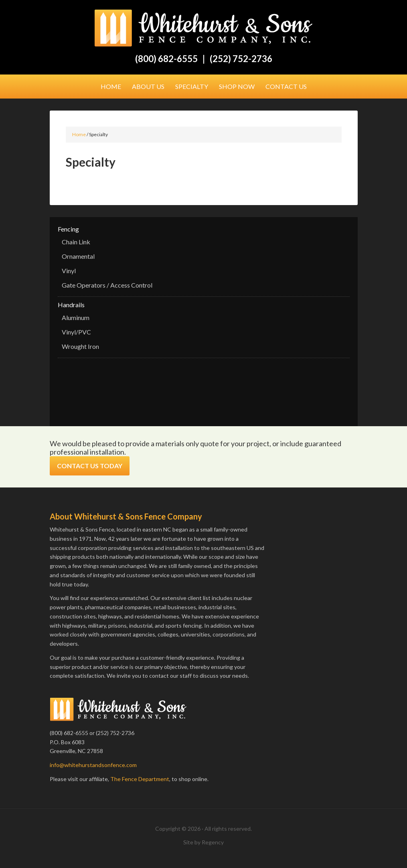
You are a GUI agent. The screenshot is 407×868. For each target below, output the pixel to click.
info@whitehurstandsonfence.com (93, 765)
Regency (213, 842)
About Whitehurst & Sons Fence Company (126, 516)
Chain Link (76, 242)
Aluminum (76, 317)
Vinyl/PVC (76, 332)
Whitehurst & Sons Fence (203, 28)
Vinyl (69, 271)
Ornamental (78, 256)
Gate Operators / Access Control (107, 285)
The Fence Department (140, 779)
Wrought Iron (80, 346)
